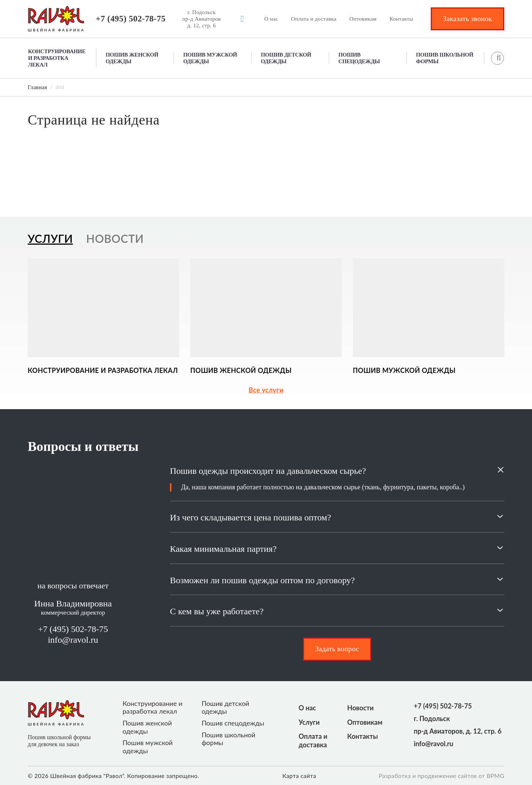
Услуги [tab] (50, 238)
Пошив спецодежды (359, 58)
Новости (361, 708)
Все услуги (266, 390)
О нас (271, 19)
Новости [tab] (115, 238)
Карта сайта (299, 776)
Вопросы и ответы (83, 446)
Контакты (401, 19)
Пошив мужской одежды (210, 58)
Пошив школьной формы (445, 58)
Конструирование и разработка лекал (57, 58)
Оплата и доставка (314, 19)
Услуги (309, 722)
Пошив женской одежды (132, 58)
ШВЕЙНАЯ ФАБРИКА (56, 30)
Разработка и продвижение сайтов (428, 776)
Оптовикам (363, 19)
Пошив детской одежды (286, 58)
